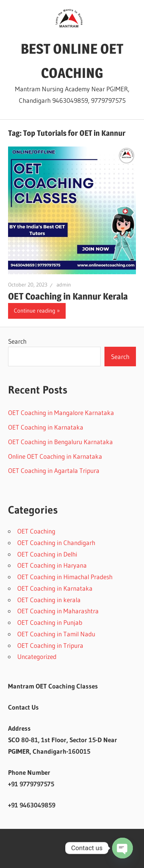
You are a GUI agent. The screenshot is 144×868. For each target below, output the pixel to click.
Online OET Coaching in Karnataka (55, 456)
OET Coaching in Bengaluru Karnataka (60, 442)
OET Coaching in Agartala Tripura (54, 470)
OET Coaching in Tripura (50, 645)
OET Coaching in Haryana (52, 565)
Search (17, 341)
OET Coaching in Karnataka (46, 427)
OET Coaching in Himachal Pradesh (65, 577)
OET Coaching (36, 531)
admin (64, 285)
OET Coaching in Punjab (50, 622)
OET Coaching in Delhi (47, 554)
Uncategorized (37, 656)
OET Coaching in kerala (49, 600)
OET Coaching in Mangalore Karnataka (61, 413)
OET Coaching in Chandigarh (56, 543)
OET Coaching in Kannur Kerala (68, 296)
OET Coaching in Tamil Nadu (56, 634)
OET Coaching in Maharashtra (58, 611)
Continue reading (35, 310)
